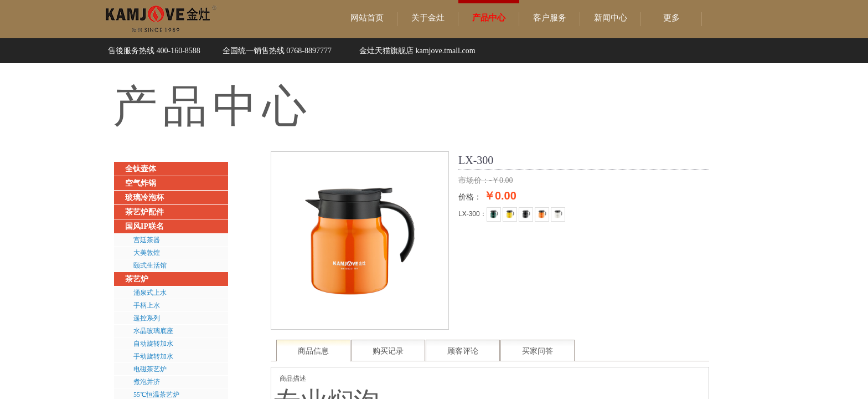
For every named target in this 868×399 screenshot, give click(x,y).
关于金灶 (428, 18)
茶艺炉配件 (144, 212)
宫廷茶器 (147, 240)
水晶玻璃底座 (153, 331)
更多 (671, 18)
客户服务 (550, 18)
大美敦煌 (147, 253)
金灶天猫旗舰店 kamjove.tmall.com (417, 51)
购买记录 (388, 351)
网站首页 (367, 18)
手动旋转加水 (153, 356)
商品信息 (313, 351)
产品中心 (489, 18)
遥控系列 (147, 318)
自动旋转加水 (153, 344)
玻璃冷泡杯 (144, 198)
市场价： (474, 180)
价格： (470, 197)
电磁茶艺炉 (150, 369)
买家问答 (538, 351)
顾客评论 (463, 351)
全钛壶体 (141, 169)
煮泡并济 (147, 382)
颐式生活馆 (150, 265)
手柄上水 (147, 305)
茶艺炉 (137, 279)
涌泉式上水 (150, 293)
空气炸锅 (141, 183)
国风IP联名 (144, 226)
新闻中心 (611, 18)
